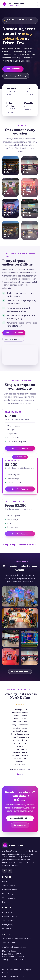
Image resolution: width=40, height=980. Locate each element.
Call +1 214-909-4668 (13, 342)
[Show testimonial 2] (20, 777)
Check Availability (13, 69)
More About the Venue (14, 335)
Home (5, 881)
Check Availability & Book (20, 821)
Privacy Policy (8, 925)
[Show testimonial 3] (22, 777)
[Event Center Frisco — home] (13, 4)
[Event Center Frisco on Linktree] (10, 871)
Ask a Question (20, 828)
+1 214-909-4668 (9, 943)
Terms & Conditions (10, 920)
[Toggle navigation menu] (35, 4)
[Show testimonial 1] (18, 777)
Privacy (5, 976)
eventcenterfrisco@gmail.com (14, 947)
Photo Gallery (8, 894)
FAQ (4, 902)
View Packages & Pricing (16, 76)
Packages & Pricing (10, 890)
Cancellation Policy (10, 916)
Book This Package (20, 450)
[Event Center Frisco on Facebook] (4, 871)
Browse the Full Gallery (20, 671)
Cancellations (15, 976)
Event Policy (7, 912)
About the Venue (9, 886)
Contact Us (7, 929)
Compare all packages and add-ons (19, 544)
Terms (24, 976)
